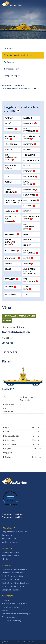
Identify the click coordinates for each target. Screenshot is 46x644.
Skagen (28, 264)
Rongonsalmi (12, 258)
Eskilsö (8, 123)
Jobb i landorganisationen (13, 586)
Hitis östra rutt (10, 138)
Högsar (8, 150)
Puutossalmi (12, 251)
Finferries (7, 596)
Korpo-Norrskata (11, 191)
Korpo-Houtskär (29, 183)
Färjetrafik (9, 48)
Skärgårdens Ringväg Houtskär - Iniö (30, 271)
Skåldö (8, 269)
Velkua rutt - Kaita (30, 288)
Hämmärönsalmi (12, 144)
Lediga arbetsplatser (11, 590)
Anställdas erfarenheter (12, 573)
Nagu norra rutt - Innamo (10, 219)
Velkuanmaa (10, 295)
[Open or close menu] (41, 4)
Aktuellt (7, 548)
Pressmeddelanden (10, 552)
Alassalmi (9, 118)
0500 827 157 (8, 343)
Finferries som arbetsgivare (14, 569)
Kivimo (8, 177)
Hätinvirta (30, 144)
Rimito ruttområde (31, 252)
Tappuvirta (11, 279)
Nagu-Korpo (12, 234)
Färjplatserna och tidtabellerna (18, 55)
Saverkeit (9, 264)
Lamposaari (12, 211)
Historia (6, 600)
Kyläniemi (29, 206)
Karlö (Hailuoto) (31, 160)
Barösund (28, 118)
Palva (26, 234)
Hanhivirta (30, 123)
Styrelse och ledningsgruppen (15, 603)
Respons (6, 610)
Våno (35, 88)
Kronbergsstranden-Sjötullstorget (13, 202)
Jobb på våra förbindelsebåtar (16, 583)
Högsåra (27, 150)
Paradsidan (7, 85)
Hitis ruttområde (31, 130)
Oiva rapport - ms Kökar (13, 514)
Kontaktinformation (11, 607)
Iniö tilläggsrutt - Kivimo (11, 157)
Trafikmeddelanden (11, 556)
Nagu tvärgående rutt (29, 227)
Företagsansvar (9, 617)
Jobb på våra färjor (10, 579)
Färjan (7, 321)
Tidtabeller (10, 316)
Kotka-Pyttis (31, 195)
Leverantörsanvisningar (12, 620)
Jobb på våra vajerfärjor (13, 576)
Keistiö (27, 166)
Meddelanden (27, 316)
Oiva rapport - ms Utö (12, 517)
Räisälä (28, 258)
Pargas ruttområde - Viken (11, 242)
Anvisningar (9, 62)
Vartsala (10, 287)
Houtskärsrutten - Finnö (32, 138)
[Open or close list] (18, 111)
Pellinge (27, 245)
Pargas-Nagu (29, 240)
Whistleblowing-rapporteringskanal (18, 614)
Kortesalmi (30, 190)
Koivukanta (30, 177)
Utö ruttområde (31, 280)
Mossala (27, 211)
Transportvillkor (11, 69)
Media (5, 559)
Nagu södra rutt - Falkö (31, 218)
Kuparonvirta (31, 200)
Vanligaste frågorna (13, 76)
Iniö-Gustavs (29, 155)
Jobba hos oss (10, 565)
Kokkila (8, 182)
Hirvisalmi (11, 129)
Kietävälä (29, 171)
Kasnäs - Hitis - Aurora (11, 167)
